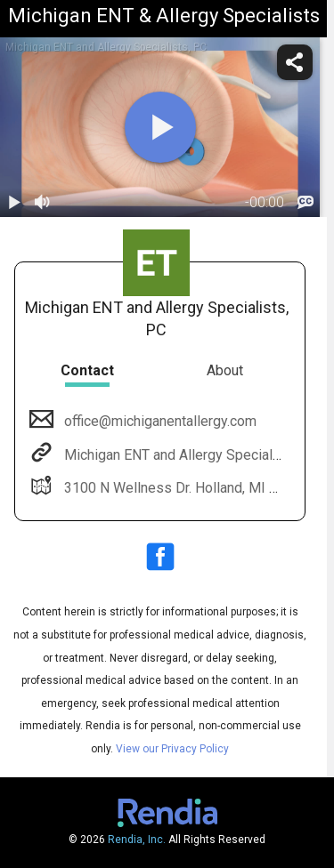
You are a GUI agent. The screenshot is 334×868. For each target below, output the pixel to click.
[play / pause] (14, 203)
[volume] (43, 203)
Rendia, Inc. (137, 840)
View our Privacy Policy (172, 749)
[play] (160, 127)
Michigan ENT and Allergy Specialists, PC (191, 455)
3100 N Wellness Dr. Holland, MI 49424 (185, 488)
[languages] (305, 203)
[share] (295, 62)
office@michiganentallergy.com (159, 421)
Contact (87, 370)
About (225, 370)
